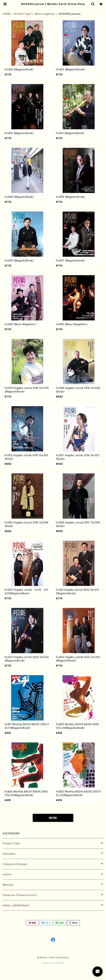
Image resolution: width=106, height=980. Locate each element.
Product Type (23, 14)
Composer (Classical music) (20, 895)
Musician (8, 885)
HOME (6, 14)
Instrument (9, 854)
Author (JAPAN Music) (16, 905)
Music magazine (45, 14)
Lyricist (7, 874)
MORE (53, 818)
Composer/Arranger (15, 864)
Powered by (53, 963)
